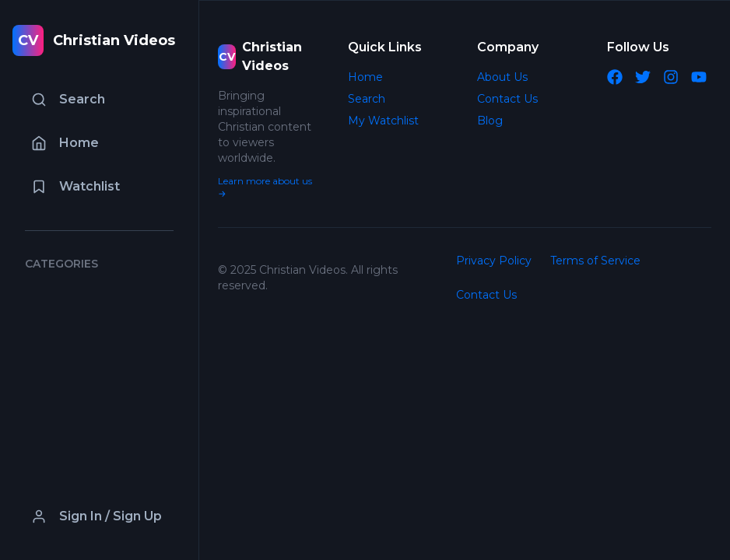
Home (365, 77)
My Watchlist (383, 121)
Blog (490, 121)
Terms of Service (595, 261)
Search (367, 99)
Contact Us (507, 99)
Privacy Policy (494, 261)
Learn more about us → (265, 187)
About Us (502, 77)
